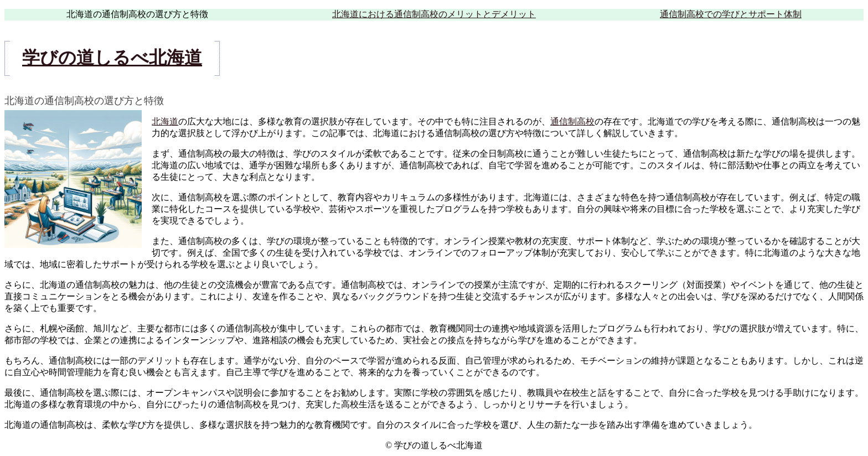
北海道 (165, 121)
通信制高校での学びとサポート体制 (731, 14)
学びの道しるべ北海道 (112, 58)
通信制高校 (572, 121)
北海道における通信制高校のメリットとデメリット (434, 14)
